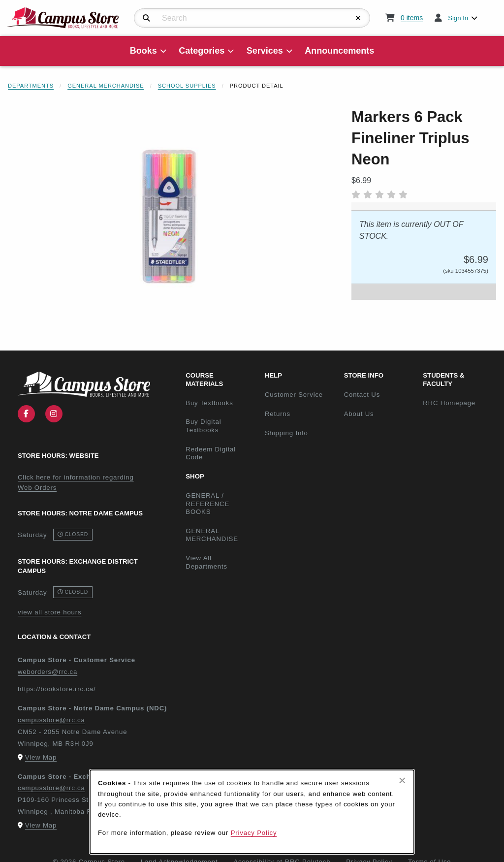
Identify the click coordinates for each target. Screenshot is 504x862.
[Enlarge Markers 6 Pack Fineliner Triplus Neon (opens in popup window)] (168, 216)
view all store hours (49, 612)
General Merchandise (106, 86)
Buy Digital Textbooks (203, 426)
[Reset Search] (358, 18)
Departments (31, 86)
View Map (41, 757)
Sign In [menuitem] (458, 18)
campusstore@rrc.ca (51, 720)
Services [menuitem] (265, 51)
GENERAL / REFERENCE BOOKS (207, 504)
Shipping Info (286, 433)
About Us (359, 414)
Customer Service (294, 395)
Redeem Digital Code (211, 453)
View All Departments (206, 562)
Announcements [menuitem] (339, 51)
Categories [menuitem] (202, 51)
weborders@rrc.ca (47, 672)
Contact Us (362, 395)
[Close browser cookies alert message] (402, 780)
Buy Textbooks (209, 403)
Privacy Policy (254, 833)
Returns (278, 414)
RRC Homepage (458, 403)
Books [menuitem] (143, 51)
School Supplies (187, 86)
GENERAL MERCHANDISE (212, 535)
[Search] (146, 18)
